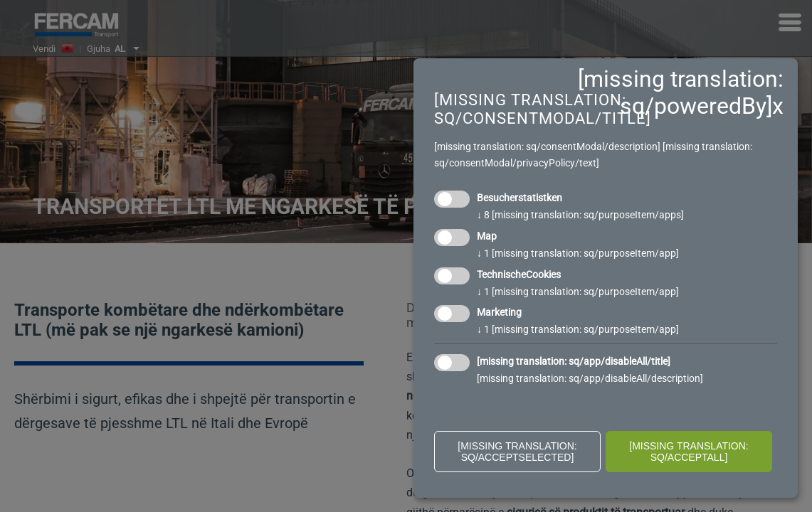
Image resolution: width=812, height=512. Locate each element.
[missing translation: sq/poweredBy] (681, 92)
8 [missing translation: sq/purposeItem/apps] (580, 215)
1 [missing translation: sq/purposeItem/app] (578, 253)
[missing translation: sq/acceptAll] (689, 452)
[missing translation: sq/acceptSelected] (517, 452)
